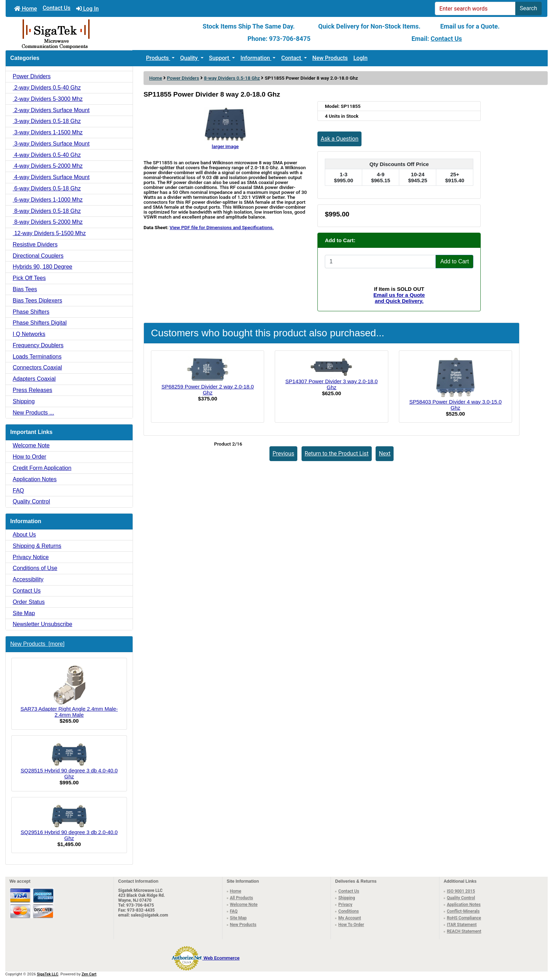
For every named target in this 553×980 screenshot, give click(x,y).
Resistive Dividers (35, 244)
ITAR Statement (462, 925)
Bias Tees (25, 289)
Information (256, 58)
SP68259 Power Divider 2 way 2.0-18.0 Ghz (208, 390)
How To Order (351, 925)
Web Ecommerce (221, 958)
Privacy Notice (31, 557)
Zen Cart (89, 974)
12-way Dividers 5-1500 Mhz (49, 233)
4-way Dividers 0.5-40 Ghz (47, 155)
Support (220, 58)
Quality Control (31, 501)
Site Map (24, 613)
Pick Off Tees (29, 278)
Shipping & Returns (37, 546)
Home (26, 9)
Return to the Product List (337, 454)
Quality (190, 58)
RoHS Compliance (464, 918)
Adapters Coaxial (34, 379)
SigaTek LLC (48, 974)
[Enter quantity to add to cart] (380, 262)
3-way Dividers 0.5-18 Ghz (47, 121)
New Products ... (33, 413)
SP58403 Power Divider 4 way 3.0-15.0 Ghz (455, 405)
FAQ (18, 491)
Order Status (29, 602)
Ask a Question (339, 139)
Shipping (24, 401)
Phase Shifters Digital (40, 323)
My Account (350, 918)
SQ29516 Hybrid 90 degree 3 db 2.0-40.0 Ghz (69, 822)
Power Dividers (183, 78)
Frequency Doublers (38, 345)
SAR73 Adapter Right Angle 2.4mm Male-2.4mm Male (69, 691)
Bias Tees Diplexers (37, 301)
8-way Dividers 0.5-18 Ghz (232, 78)
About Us (24, 535)
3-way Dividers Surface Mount (51, 144)
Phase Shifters (31, 312)
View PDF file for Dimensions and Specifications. (222, 227)
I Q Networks (29, 334)
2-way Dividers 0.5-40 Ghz (47, 88)
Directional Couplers (38, 256)
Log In (87, 9)
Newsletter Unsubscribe (42, 624)
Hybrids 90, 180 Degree (42, 267)
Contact (292, 58)
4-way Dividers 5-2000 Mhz (48, 166)
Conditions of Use (35, 568)
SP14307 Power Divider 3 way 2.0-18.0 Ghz (332, 384)
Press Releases (32, 390)
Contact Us (57, 8)
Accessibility (28, 579)
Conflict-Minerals (463, 911)
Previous (284, 454)
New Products (330, 58)
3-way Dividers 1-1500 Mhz (48, 132)
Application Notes (35, 479)
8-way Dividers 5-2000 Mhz (48, 222)
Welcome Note (31, 445)
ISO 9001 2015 (461, 891)
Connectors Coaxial (37, 367)
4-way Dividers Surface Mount (51, 177)
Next (385, 454)
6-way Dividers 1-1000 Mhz (48, 200)
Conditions (348, 911)
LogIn (360, 58)
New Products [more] (37, 644)
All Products (242, 898)
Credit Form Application (42, 468)
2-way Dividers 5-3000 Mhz (48, 99)
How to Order (29, 457)
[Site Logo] (96, 33)
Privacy (345, 905)
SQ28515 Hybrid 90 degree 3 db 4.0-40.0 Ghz (69, 760)
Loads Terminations (37, 357)
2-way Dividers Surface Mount (51, 110)
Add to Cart (454, 261)
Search (528, 8)
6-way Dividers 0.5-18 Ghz (47, 188)
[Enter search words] (475, 8)
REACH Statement (464, 931)
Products (158, 58)
